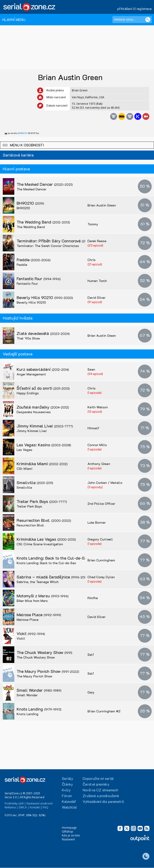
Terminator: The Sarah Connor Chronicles (48, 246)
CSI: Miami (24, 469)
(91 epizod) (95, 302)
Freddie (34, 260)
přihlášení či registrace (134, 9)
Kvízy (66, 790)
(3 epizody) (95, 487)
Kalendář (69, 801)
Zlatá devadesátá (43, 333)
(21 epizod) (95, 264)
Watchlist (69, 807)
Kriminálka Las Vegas (46, 539)
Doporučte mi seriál (98, 778)
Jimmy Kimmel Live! (45, 426)
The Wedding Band (43, 222)
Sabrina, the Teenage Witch (38, 582)
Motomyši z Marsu (43, 596)
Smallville (35, 482)
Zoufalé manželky (43, 407)
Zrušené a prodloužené (101, 796)
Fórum (67, 796)
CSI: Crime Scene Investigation (40, 544)
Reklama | (11, 807)
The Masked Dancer (45, 184)
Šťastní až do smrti (43, 388)
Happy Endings (28, 393)
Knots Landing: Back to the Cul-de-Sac (58, 558)
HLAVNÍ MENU (14, 19)
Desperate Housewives (34, 412)
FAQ (45, 807)
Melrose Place (39, 615)
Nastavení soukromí (40, 803)
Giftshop (68, 832)
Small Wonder (39, 690)
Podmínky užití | (15, 803)
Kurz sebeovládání (43, 369)
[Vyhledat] (148, 20)
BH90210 (22, 133)
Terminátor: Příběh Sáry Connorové (59, 241)
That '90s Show (28, 338)
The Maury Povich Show (48, 671)
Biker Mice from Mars (32, 601)
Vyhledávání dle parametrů (103, 801)
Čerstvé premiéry (96, 784)
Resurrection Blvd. (44, 520)
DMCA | (24, 807)
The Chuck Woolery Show (44, 652)
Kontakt (35, 807)
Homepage (69, 828)
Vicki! (31, 633)
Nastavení (68, 839)
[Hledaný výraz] (132, 20)
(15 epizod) (95, 411)
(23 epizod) (95, 245)
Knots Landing (39, 709)
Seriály (68, 778)
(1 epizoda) (95, 393)
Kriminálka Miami (42, 464)
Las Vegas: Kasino (44, 445)
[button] (77, 145)
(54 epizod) (95, 374)
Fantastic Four (39, 279)
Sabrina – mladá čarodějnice (53, 577)
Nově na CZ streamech (100, 790)
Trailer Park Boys (42, 501)
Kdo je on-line (71, 835)
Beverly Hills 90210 (45, 297)
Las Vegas (24, 450)
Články (67, 784)
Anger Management (31, 374)
